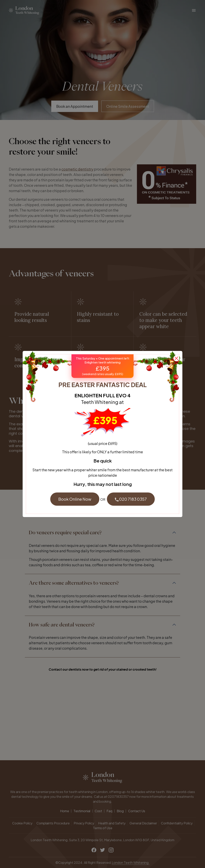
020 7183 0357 (131, 499)
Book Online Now (75, 499)
